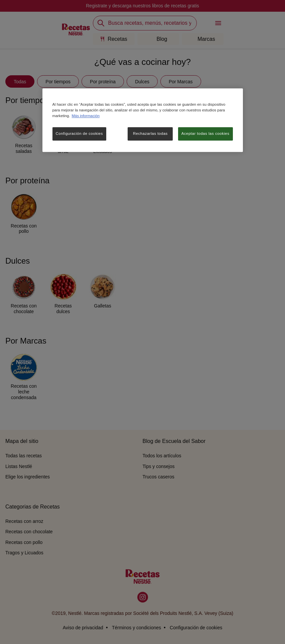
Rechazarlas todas (150, 133)
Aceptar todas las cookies (205, 133)
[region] (143, 120)
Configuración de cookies (79, 133)
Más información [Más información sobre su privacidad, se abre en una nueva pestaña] (86, 116)
